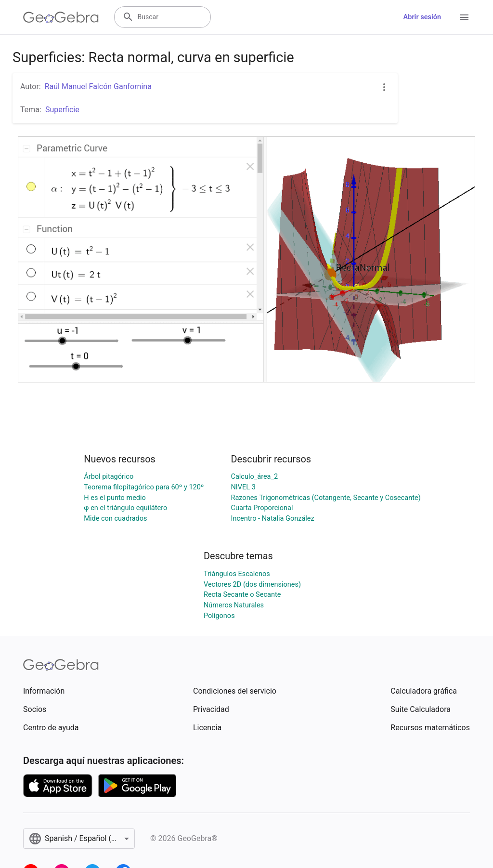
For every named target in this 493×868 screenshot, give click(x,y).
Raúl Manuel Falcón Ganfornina (98, 86)
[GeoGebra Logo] (61, 17)
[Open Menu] (464, 17)
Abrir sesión (422, 17)
